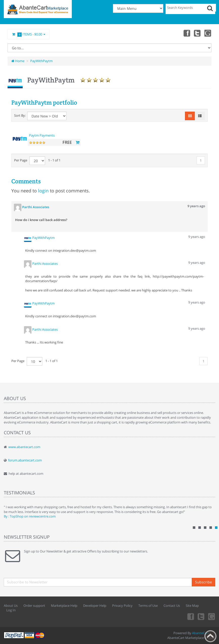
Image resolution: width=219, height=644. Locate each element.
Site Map (192, 606)
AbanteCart (201, 633)
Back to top (210, 636)
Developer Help (95, 606)
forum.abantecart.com (25, 460)
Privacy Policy (122, 606)
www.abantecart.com (24, 447)
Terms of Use (148, 606)
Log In (11, 610)
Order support (34, 606)
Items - (28, 34)
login (43, 191)
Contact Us (172, 606)
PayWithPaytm (41, 61)
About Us (11, 606)
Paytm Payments (42, 135)
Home (18, 61)
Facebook (186, 33)
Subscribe (204, 582)
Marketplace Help (64, 606)
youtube (208, 33)
